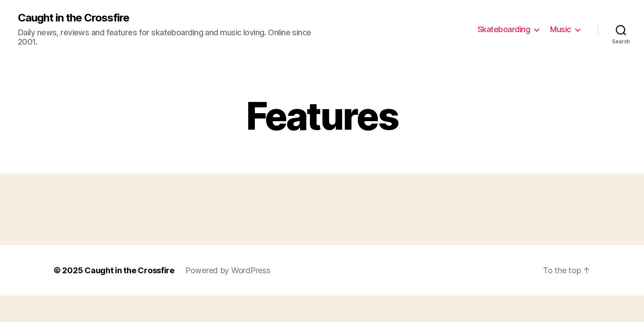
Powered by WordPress (228, 270)
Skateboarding (504, 29)
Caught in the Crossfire (74, 18)
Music (561, 29)
